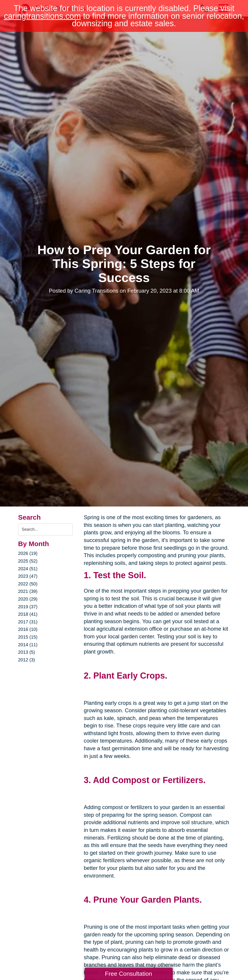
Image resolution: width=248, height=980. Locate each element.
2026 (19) (28, 553)
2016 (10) (28, 629)
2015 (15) (28, 637)
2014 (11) (28, 645)
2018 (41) (28, 614)
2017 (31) (28, 622)
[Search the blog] (45, 529)
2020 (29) (28, 599)
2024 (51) (28, 569)
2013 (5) (27, 652)
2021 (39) (28, 591)
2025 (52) (28, 561)
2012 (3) (27, 660)
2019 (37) (28, 607)
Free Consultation (128, 974)
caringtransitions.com (42, 16)
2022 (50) (28, 584)
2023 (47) (28, 576)
